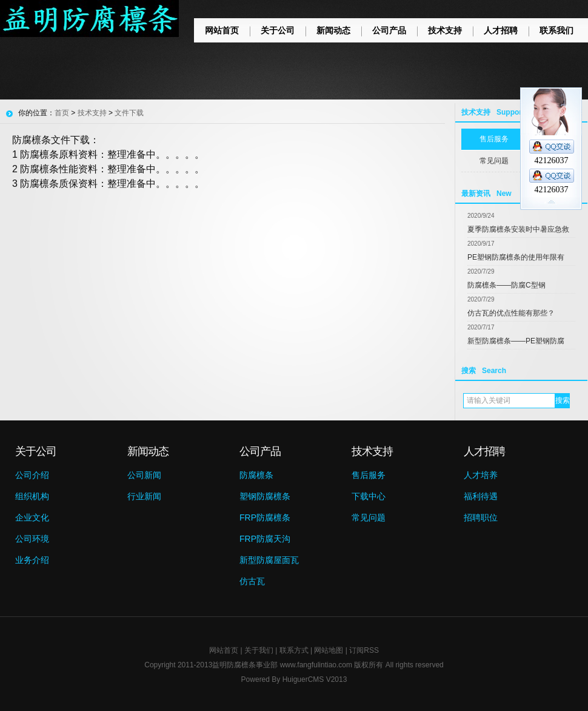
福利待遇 (481, 496)
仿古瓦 (252, 581)
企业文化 (32, 517)
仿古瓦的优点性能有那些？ (511, 313)
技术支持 (445, 30)
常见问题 (369, 517)
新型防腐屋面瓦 (269, 560)
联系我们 (556, 30)
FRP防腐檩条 (265, 517)
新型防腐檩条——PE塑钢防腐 (516, 341)
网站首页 (222, 30)
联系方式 (294, 650)
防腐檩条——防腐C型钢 (506, 285)
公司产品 (389, 30)
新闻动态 (333, 30)
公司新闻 (144, 475)
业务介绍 (32, 560)
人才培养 (481, 475)
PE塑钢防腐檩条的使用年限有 (516, 257)
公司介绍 (32, 475)
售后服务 (369, 475)
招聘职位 (481, 517)
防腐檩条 (256, 475)
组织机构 (32, 496)
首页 (62, 113)
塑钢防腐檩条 (265, 496)
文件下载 (129, 113)
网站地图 (329, 650)
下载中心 (369, 496)
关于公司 (278, 30)
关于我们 (259, 650)
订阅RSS (364, 650)
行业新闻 (144, 496)
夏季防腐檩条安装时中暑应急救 (518, 229)
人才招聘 (501, 30)
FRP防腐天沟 (265, 539)
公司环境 (32, 539)
